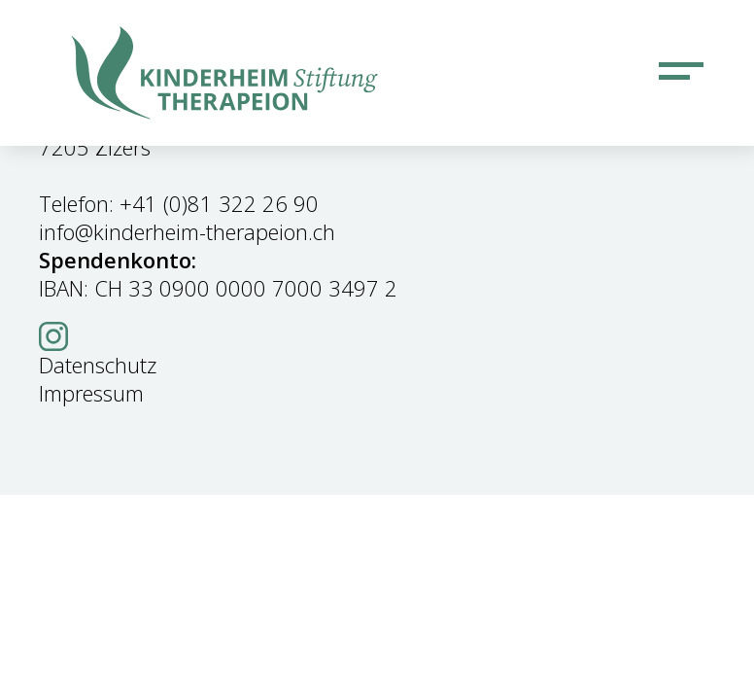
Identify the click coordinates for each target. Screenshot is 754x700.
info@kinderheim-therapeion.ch (187, 231)
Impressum (91, 393)
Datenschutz (98, 365)
